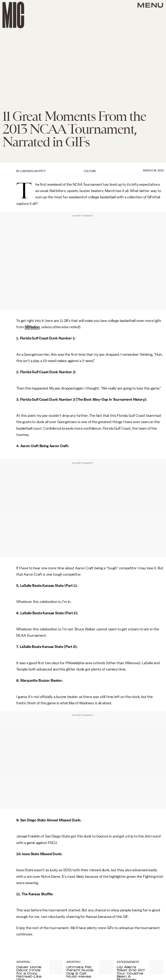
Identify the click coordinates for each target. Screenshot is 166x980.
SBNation (32, 327)
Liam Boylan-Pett (33, 171)
